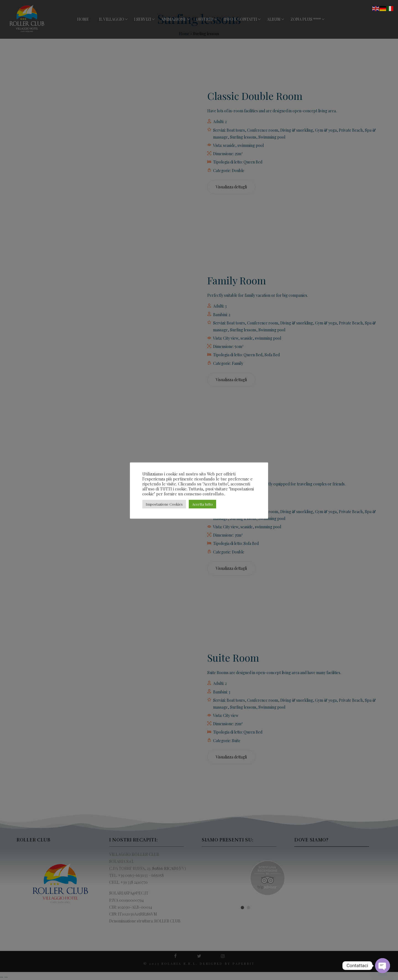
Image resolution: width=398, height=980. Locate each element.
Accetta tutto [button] (202, 504)
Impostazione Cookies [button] (164, 504)
